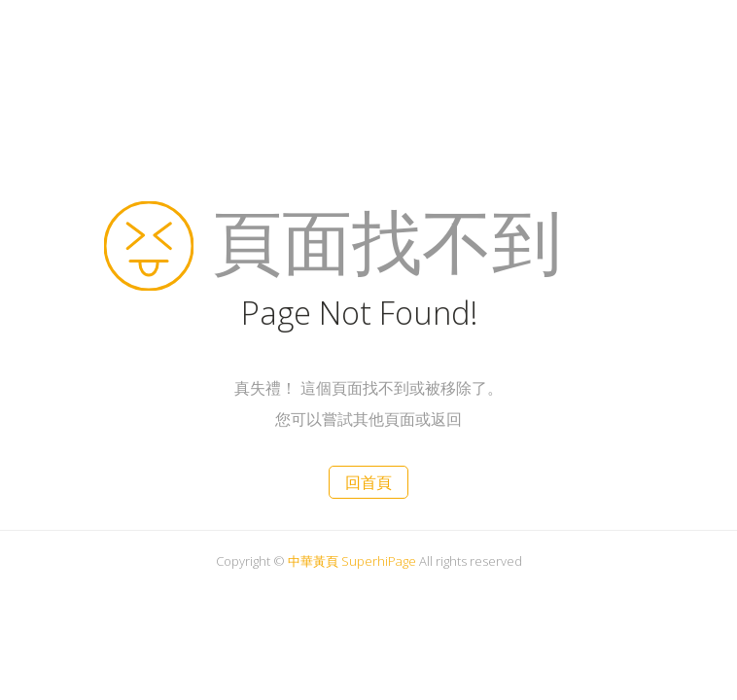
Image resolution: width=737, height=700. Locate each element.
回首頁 (368, 482)
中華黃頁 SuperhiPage (352, 561)
